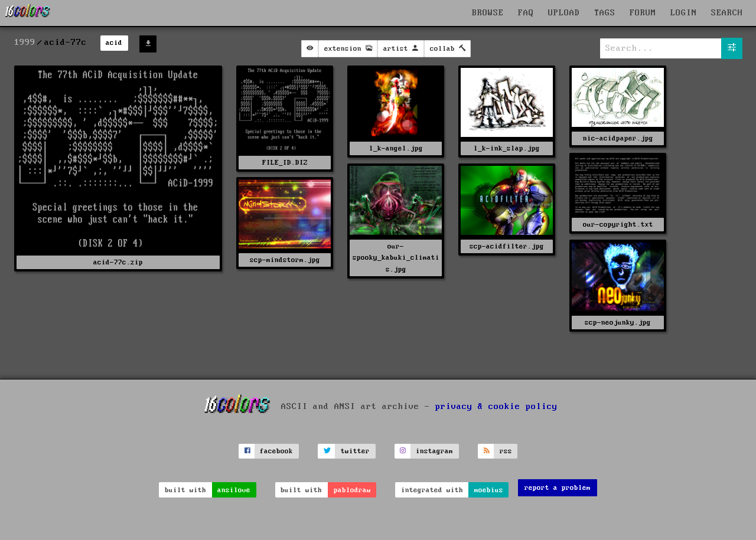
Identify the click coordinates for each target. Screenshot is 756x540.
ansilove (234, 490)
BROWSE (488, 13)
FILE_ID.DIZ (285, 163)
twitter (355, 451)
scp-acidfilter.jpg (507, 246)
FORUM (643, 13)
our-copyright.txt (618, 225)
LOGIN (684, 13)
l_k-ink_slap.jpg (507, 148)
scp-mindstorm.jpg (285, 260)
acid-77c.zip (118, 262)
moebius (489, 490)
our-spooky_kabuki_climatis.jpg (396, 258)
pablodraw (352, 490)
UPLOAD (564, 13)
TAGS (605, 13)
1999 (25, 42)
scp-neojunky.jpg (618, 323)
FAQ (526, 13)
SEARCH (727, 13)
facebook (276, 451)
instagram (434, 451)
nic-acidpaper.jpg (618, 138)
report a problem (558, 488)
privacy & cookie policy (496, 406)
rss (506, 451)
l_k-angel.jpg (396, 148)
